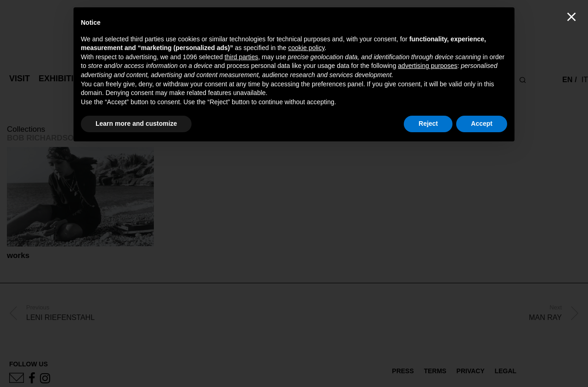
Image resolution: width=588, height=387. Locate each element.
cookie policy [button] (306, 48)
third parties (241, 57)
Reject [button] (428, 123)
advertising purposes (427, 66)
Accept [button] (482, 123)
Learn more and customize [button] (136, 123)
